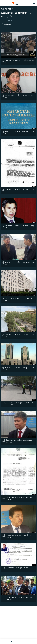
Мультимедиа (7, 9)
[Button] (6, 25)
